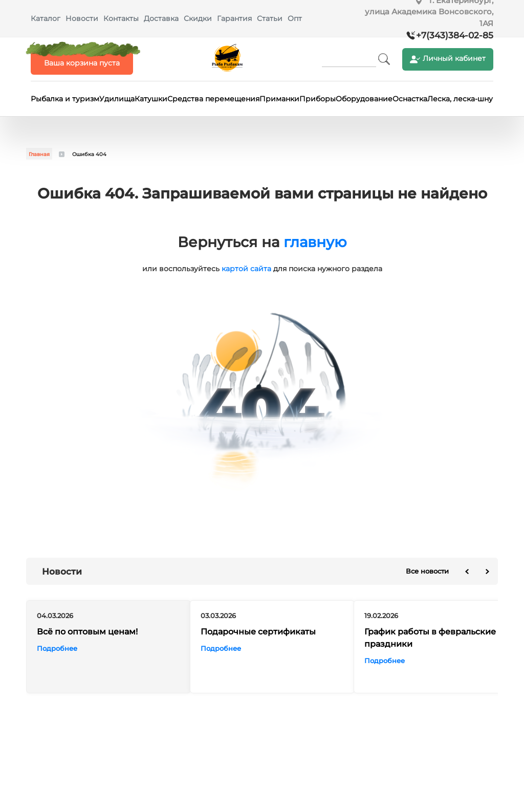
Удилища (117, 99)
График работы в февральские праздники (430, 638)
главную (315, 242)
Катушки (151, 99)
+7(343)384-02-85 (455, 35)
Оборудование (364, 99)
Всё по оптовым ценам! (87, 632)
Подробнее (57, 649)
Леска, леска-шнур (463, 99)
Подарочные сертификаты (258, 632)
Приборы (318, 99)
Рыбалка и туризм (65, 99)
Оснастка (410, 99)
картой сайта (246, 269)
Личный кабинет (448, 59)
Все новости (427, 571)
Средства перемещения (213, 99)
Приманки (279, 99)
